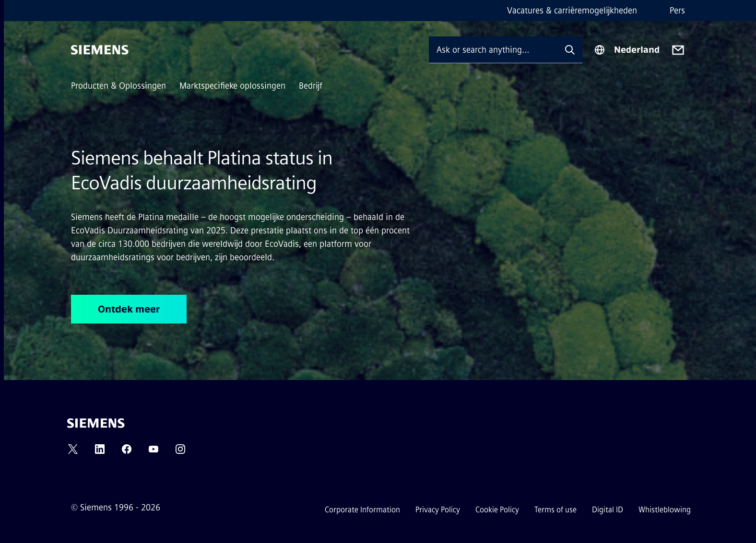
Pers (677, 11)
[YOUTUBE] (154, 452)
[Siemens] (100, 50)
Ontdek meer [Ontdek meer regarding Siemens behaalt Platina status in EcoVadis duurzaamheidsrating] (129, 309)
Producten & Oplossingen (118, 86)
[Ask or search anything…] (493, 50)
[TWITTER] (73, 452)
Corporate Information (362, 510)
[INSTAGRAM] (180, 452)
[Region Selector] (627, 50)
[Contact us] (678, 50)
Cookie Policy (497, 510)
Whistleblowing (665, 510)
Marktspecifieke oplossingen (232, 86)
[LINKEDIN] (100, 452)
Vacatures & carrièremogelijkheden (572, 11)
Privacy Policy (438, 510)
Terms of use (555, 510)
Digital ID (608, 510)
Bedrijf (311, 86)
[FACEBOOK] (127, 452)
